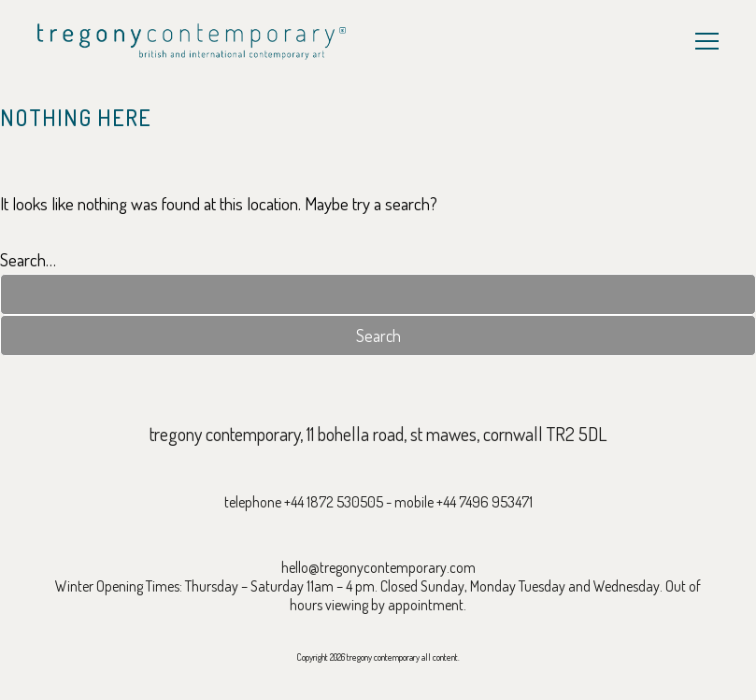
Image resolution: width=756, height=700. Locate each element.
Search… (28, 259)
